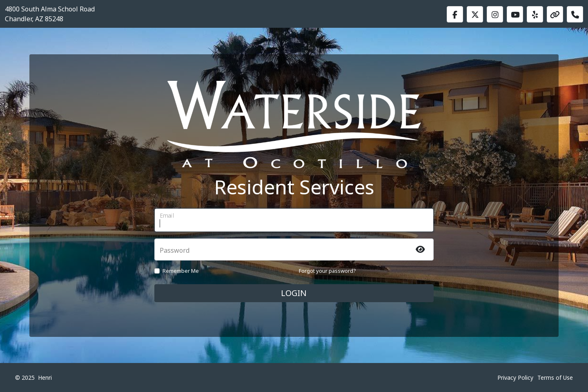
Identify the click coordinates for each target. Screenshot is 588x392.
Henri (45, 378)
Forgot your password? (327, 271)
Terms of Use (555, 378)
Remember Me (181, 271)
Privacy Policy (515, 378)
